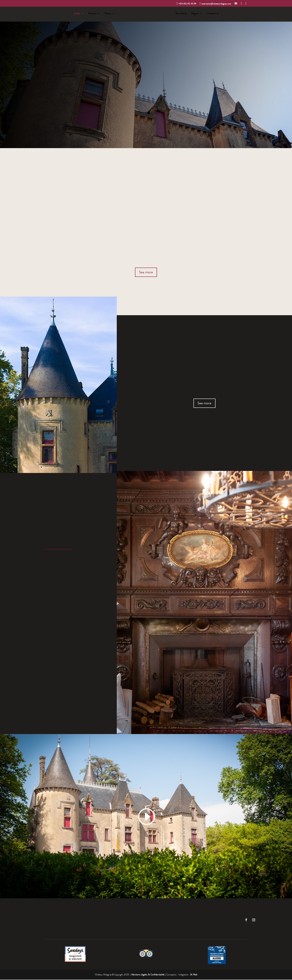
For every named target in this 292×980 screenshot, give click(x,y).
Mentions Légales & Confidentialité (148, 975)
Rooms (92, 14)
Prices (107, 14)
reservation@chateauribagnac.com (215, 4)
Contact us (214, 14)
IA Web (194, 975)
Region (196, 14)
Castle (76, 14)
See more (146, 272)
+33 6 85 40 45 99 (186, 4)
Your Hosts (182, 14)
